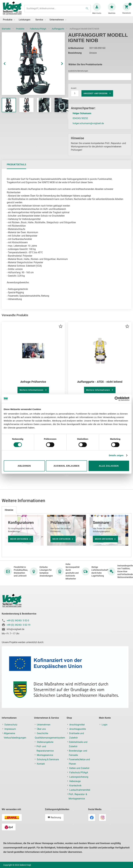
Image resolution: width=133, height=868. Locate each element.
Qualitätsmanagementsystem (50, 741)
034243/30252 (80, 121)
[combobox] (57, 10)
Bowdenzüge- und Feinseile (78, 756)
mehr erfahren (19, 542)
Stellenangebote (45, 745)
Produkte (20, 32)
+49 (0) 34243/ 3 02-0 (18, 623)
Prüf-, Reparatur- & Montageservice (78, 799)
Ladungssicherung (79, 780)
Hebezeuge (75, 784)
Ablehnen (24, 466)
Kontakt (41, 767)
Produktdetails (16, 167)
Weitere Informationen (32, 393)
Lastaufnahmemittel (80, 793)
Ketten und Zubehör (79, 771)
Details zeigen (116, 455)
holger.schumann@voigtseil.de (88, 126)
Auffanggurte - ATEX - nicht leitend (100, 385)
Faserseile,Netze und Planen (79, 765)
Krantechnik (75, 788)
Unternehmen (44, 728)
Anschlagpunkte (78, 732)
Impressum (10, 732)
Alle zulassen (109, 466)
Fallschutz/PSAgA (38, 32)
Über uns (41, 732)
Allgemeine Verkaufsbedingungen (15, 738)
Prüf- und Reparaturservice (45, 751)
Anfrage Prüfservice (33, 385)
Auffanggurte (58, 32)
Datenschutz (11, 728)
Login (105, 728)
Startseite (6, 32)
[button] (8, 67)
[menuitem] (8, 23)
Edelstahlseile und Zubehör (78, 747)
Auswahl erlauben (66, 466)
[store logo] (13, 10)
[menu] (66, 23)
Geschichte (42, 736)
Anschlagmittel (77, 728)
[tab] (16, 168)
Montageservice (45, 758)
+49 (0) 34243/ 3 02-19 (18, 628)
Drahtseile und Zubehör (77, 738)
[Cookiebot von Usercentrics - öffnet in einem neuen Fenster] (117, 399)
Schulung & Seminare (48, 762)
